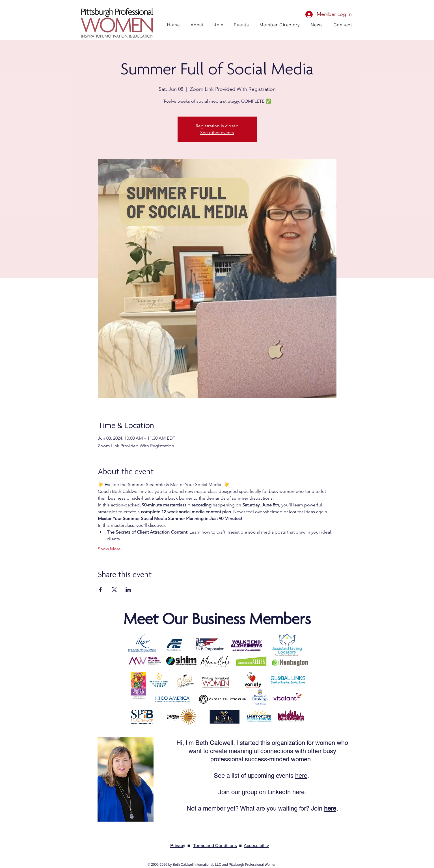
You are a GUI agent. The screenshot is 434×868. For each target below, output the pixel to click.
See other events (217, 133)
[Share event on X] (114, 590)
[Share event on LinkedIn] (128, 590)
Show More (109, 549)
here (301, 776)
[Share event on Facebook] (101, 590)
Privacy (178, 846)
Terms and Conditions (215, 846)
